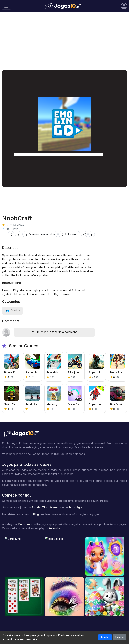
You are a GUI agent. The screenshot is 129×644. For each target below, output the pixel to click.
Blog (36, 514)
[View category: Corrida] (12, 310)
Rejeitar (119, 637)
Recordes (24, 524)
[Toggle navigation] (6, 6)
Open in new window (40, 234)
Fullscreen (69, 234)
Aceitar (105, 637)
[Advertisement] (64, 41)
